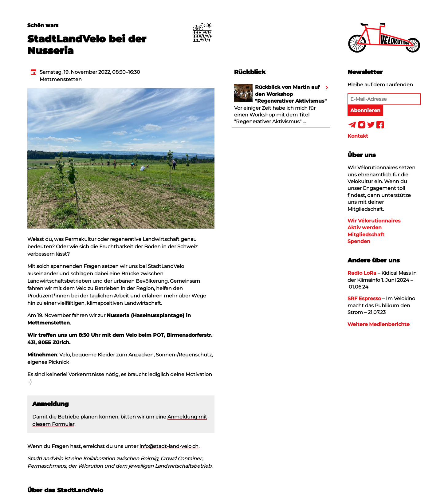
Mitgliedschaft (366, 235)
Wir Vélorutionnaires (374, 221)
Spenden (359, 241)
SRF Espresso (364, 299)
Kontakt (358, 136)
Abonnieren (365, 110)
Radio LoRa (362, 273)
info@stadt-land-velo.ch (169, 446)
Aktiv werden (365, 228)
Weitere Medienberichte (379, 324)
